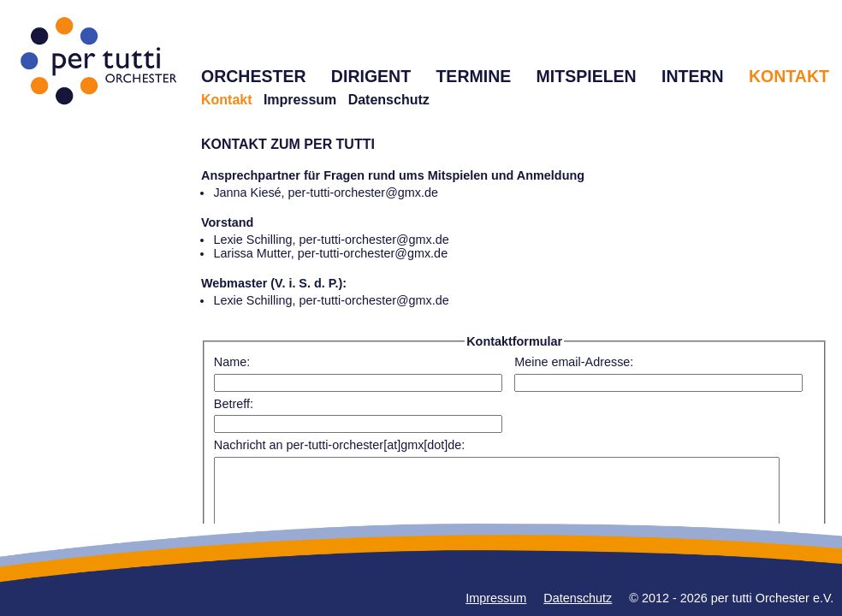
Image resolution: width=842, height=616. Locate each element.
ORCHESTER (254, 76)
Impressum (300, 100)
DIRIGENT (371, 76)
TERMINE (473, 76)
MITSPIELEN (587, 76)
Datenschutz (389, 100)
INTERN (693, 76)
